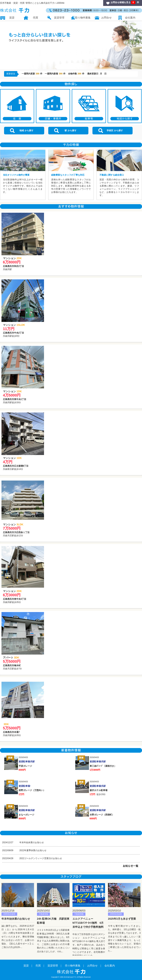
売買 (35, 18)
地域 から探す (22, 131)
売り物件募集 (83, 18)
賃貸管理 (59, 18)
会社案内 (130, 18)
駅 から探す (65, 131)
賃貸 (12, 18)
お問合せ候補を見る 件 (125, 2)
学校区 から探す (111, 131)
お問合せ (106, 18)
